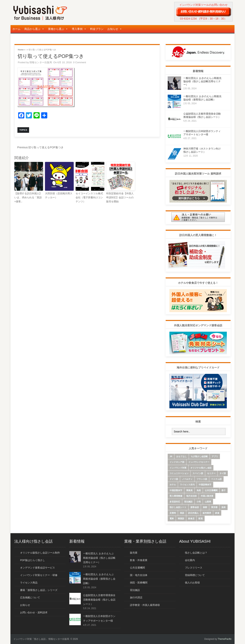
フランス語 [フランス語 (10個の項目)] (202, 479)
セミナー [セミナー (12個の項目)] (211, 473)
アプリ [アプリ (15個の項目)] (215, 456)
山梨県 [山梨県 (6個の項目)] (208, 502)
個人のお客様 (192, 583)
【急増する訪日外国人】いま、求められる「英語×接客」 (28, 197)
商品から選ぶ (34, 29)
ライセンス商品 (29, 583)
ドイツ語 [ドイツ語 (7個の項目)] (174, 479)
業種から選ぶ (58, 29)
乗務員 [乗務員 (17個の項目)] (189, 490)
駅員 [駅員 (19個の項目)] (201, 518)
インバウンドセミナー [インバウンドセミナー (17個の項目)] (199, 462)
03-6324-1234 (188, 19)
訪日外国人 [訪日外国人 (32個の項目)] (193, 513)
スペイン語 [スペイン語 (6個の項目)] (198, 473)
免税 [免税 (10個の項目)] (199, 490)
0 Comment (80, 62)
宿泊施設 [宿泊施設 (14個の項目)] (188, 502)
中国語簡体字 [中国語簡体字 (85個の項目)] (205, 485)
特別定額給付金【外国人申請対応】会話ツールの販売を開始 (120, 197)
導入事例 (79, 29)
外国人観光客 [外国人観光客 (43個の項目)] (207, 496)
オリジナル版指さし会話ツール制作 (40, 553)
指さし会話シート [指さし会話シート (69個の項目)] (178, 507)
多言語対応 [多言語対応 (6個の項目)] (175, 502)
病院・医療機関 (139, 583)
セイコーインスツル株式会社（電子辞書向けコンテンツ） (89, 197)
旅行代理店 (136, 598)
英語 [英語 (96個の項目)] (182, 513)
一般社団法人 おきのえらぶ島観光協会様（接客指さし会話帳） (99, 579)
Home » (22, 49)
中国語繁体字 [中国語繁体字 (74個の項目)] (176, 490)
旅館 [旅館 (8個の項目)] (205, 507)
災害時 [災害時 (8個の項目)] (173, 513)
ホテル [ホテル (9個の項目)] (173, 485)
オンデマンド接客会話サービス (38, 568)
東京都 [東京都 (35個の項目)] (214, 507)
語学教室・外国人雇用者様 (145, 605)
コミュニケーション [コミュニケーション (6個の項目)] (179, 473)
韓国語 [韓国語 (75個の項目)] (181, 518)
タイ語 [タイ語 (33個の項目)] (223, 473)
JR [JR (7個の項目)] (171, 456)
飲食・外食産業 (139, 560)
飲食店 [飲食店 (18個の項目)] (191, 518)
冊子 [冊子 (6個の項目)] (224, 490)
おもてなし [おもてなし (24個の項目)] (182, 456)
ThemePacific (225, 639)
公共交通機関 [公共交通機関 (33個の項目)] (211, 490)
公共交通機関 (137, 568)
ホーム (16, 29)
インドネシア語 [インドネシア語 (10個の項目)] (177, 462)
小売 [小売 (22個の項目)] (199, 502)
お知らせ (115, 29)
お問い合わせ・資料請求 (34, 612)
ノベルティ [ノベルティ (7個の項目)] (187, 479)
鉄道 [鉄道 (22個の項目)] (217, 513)
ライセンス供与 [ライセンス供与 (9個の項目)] (187, 485)
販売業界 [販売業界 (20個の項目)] (207, 513)
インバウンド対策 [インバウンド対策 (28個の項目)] (178, 468)
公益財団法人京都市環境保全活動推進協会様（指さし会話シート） (99, 600)
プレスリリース (194, 568)
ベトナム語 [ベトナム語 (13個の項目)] (216, 479)
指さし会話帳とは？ (196, 553)
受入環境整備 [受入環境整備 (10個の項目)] (176, 496)
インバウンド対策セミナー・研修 (39, 575)
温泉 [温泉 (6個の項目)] (224, 507)
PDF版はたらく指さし (33, 560)
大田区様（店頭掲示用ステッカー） (59, 195)
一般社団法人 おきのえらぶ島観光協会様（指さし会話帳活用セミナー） (202, 81)
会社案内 (190, 560)
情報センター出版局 (41, 62)
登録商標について (195, 575)
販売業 (134, 553)
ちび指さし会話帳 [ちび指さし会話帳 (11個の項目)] (199, 456)
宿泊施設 (135, 590)
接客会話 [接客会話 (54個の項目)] (195, 507)
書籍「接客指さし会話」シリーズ (39, 590)
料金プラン (97, 29)
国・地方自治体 (139, 575)
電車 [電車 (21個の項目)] (172, 518)
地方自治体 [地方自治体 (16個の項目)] (192, 496)
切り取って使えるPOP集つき (40, 147)
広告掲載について (30, 598)
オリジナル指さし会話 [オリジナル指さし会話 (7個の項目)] (201, 468)
